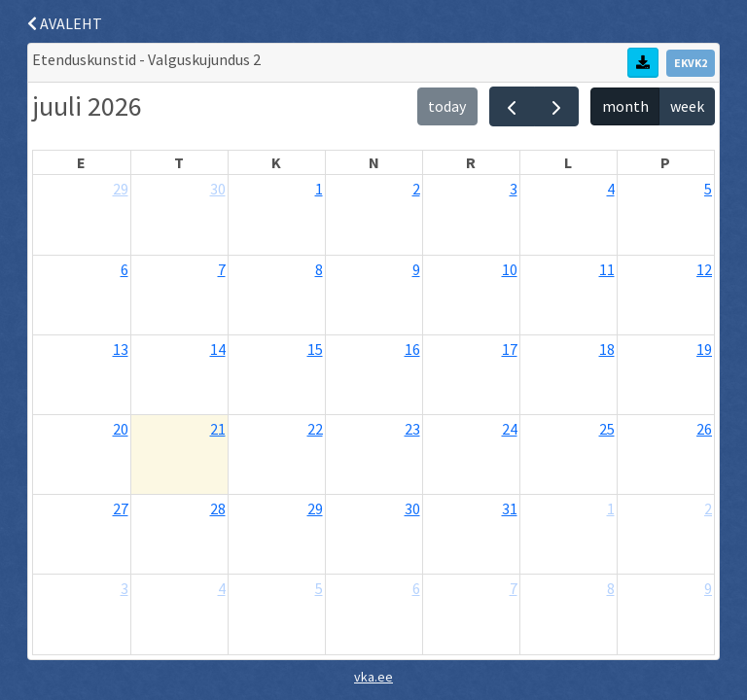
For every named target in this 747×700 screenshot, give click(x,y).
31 (510, 508)
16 (412, 349)
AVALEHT (65, 23)
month (625, 106)
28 (218, 508)
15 (315, 349)
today (447, 106)
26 (704, 429)
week (687, 106)
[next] (557, 106)
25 (607, 429)
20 (121, 429)
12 (704, 269)
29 (121, 189)
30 (218, 189)
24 (510, 429)
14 (218, 349)
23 (412, 429)
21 (218, 429)
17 (510, 349)
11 (607, 269)
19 (704, 349)
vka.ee (373, 677)
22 (315, 429)
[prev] (512, 106)
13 (121, 349)
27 (121, 508)
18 (607, 349)
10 (510, 269)
